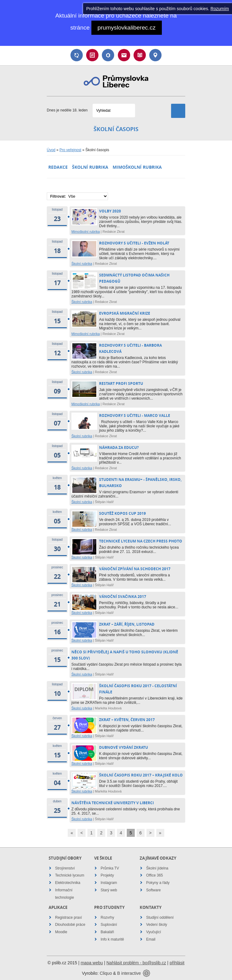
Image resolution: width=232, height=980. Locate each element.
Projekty (107, 875)
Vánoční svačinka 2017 (123, 597)
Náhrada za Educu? (119, 448)
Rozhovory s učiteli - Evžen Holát (134, 243)
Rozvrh (92, 55)
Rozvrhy (107, 917)
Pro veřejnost (70, 150)
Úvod (51, 150)
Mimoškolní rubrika (137, 167)
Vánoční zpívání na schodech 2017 (135, 569)
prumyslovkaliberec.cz (127, 28)
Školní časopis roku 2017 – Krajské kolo (141, 775)
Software (153, 890)
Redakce (58, 167)
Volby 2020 (110, 211)
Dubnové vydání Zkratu (124, 747)
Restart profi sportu (122, 383)
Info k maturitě (112, 939)
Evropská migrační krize (125, 313)
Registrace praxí (68, 917)
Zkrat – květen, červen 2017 (127, 720)
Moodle (61, 932)
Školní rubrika (90, 167)
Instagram (109, 883)
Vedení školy (157, 925)
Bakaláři (108, 55)
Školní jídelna (157, 868)
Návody (140, 55)
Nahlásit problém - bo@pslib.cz (136, 963)
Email (124, 55)
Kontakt (155, 55)
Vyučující (154, 932)
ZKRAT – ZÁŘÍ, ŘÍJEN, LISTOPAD (127, 624)
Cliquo (106, 973)
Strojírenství (65, 868)
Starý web (109, 890)
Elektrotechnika (68, 883)
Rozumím (220, 9)
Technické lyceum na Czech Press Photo (141, 541)
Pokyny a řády (158, 883)
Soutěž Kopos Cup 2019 (122, 513)
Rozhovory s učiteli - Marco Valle (135, 415)
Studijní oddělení (160, 917)
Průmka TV (110, 868)
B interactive (129, 973)
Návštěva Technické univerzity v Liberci (113, 803)
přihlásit (177, 963)
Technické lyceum (70, 875)
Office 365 (154, 875)
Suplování (77, 55)
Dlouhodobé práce (70, 925)
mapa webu (92, 963)
